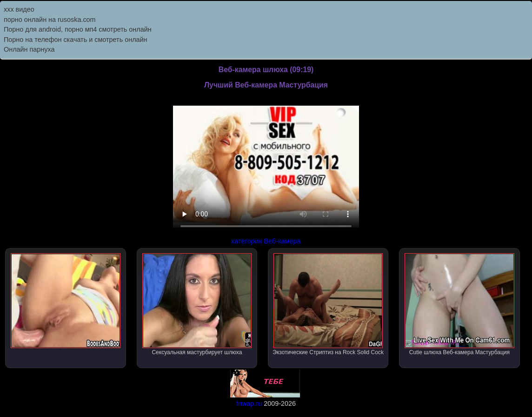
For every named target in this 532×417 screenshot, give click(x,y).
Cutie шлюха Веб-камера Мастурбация (459, 304)
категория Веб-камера (266, 241)
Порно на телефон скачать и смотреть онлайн (76, 40)
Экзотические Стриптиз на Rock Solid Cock (328, 304)
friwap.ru (249, 404)
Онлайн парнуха (29, 49)
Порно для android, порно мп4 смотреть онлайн (78, 29)
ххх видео (19, 9)
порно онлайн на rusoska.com (50, 20)
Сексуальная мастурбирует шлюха (197, 304)
